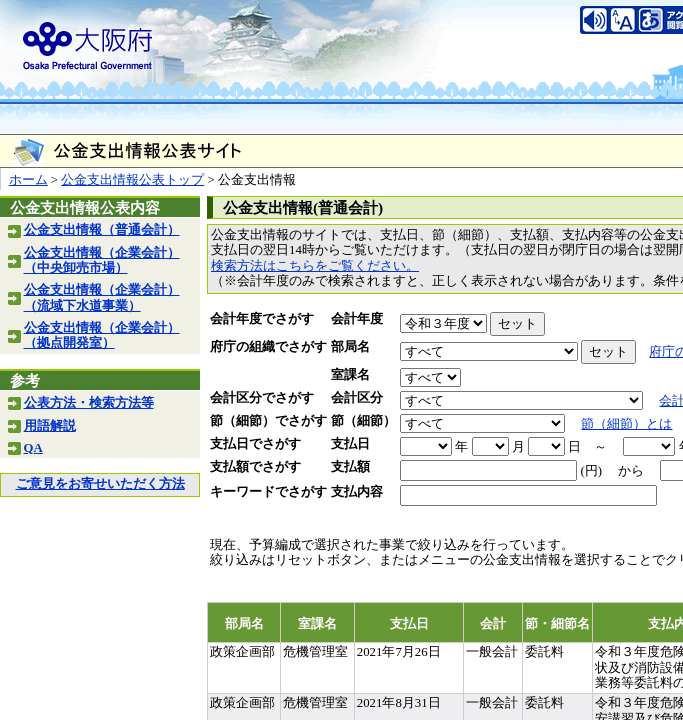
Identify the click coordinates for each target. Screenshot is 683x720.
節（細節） (363, 421)
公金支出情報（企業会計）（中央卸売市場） (102, 260)
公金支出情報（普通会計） (102, 230)
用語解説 (50, 426)
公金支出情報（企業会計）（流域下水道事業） (102, 297)
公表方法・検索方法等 (89, 403)
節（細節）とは (626, 424)
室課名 (350, 375)
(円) (591, 471)
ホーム (28, 180)
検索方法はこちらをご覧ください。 (315, 266)
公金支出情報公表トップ (132, 180)
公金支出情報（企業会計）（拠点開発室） (102, 335)
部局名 (350, 347)
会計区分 (357, 398)
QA (33, 448)
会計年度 (357, 319)
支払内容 (357, 492)
